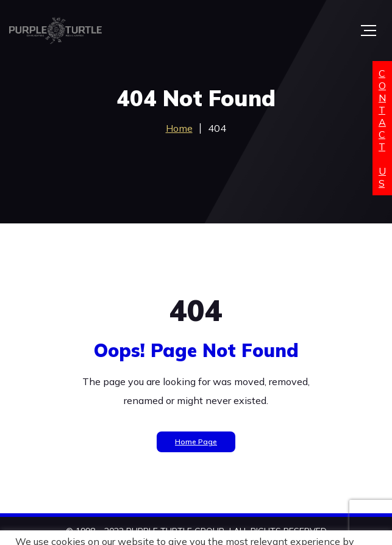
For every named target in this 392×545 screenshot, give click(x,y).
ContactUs (382, 128)
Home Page (196, 442)
